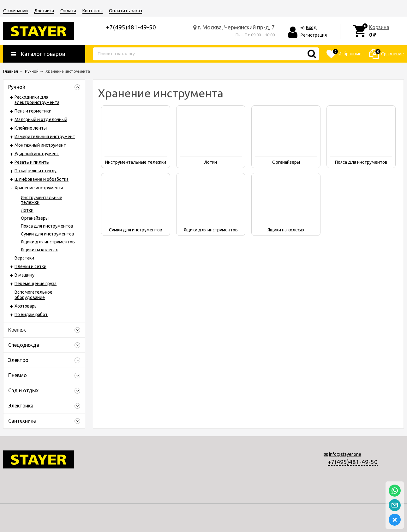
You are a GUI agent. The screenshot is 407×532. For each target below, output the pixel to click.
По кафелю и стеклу (36, 171)
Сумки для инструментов (48, 234)
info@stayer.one (345, 454)
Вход (311, 28)
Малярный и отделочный (41, 119)
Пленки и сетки (30, 266)
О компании (15, 11)
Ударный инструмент (37, 154)
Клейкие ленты (31, 128)
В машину (24, 275)
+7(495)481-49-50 (353, 462)
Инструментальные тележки (42, 200)
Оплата (68, 11)
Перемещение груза (36, 284)
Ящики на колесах (39, 250)
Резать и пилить (32, 162)
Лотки (27, 210)
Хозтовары (26, 306)
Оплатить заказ (126, 11)
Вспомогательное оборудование (33, 295)
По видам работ (31, 315)
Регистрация (314, 35)
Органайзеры (35, 218)
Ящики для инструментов (48, 242)
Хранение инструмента (39, 188)
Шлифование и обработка (42, 179)
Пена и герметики (33, 111)
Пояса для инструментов (47, 226)
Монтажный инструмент (40, 145)
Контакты (93, 11)
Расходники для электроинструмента (37, 100)
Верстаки (24, 258)
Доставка (44, 11)
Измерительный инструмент (45, 137)
